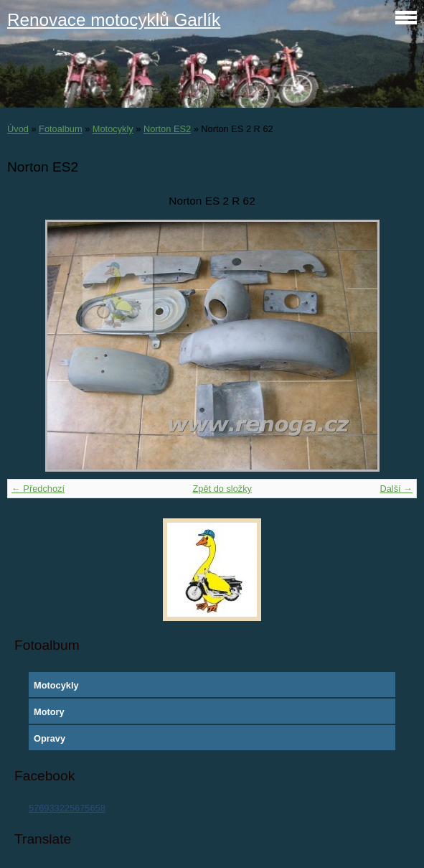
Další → (396, 489)
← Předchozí (38, 489)
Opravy (50, 738)
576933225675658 (67, 808)
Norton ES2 (167, 129)
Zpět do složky (222, 489)
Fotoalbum (60, 129)
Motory (49, 712)
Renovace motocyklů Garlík (114, 20)
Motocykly (113, 129)
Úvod (18, 129)
